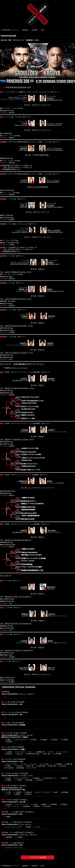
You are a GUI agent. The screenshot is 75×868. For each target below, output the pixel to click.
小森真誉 (50, 343)
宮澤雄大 (25, 316)
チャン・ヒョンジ (53, 180)
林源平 (50, 289)
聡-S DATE (24, 668)
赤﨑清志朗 (23, 481)
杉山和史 (50, 205)
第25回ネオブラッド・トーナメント (16, 368)
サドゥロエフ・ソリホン (18, 97)
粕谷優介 (50, 98)
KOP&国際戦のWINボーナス (11, 169)
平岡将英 (25, 430)
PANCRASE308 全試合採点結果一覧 (17, 87)
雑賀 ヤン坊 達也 (54, 230)
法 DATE (24, 180)
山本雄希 (24, 587)
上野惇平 (51, 430)
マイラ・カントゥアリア (20, 262)
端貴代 (51, 262)
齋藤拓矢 (25, 614)
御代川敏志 (52, 530)
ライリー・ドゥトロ (54, 123)
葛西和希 (51, 379)
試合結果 (34, 30)
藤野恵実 (24, 148)
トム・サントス (22, 230)
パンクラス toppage (37, 857)
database (25, 30)
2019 (43, 30)
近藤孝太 (23, 343)
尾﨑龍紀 (24, 530)
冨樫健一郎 (23, 289)
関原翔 (50, 641)
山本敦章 (24, 641)
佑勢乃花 (51, 316)
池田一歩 (51, 668)
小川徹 (25, 123)
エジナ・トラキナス (54, 148)
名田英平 (24, 379)
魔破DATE (51, 587)
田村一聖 (24, 205)
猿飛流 (49, 481)
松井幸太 (52, 614)
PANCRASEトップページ (10, 30)
